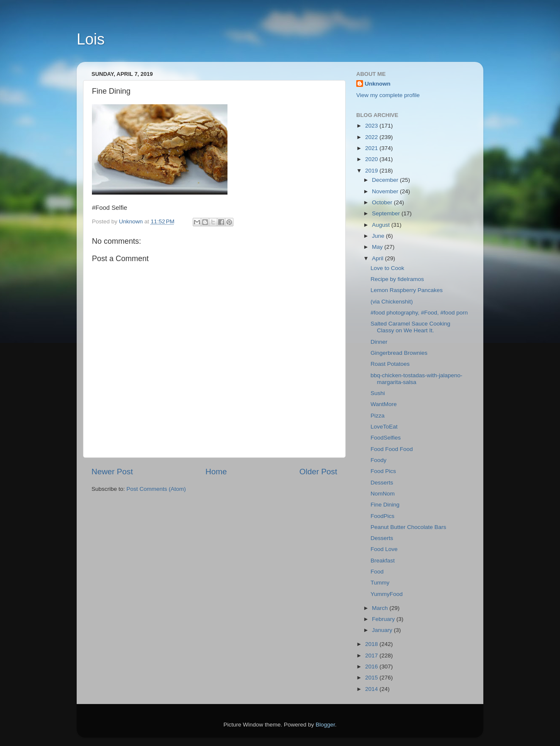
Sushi (378, 393)
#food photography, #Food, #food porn (419, 313)
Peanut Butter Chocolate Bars (409, 527)
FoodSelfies (386, 438)
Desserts (382, 483)
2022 (372, 137)
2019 (372, 171)
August (382, 225)
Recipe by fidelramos (397, 279)
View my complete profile (388, 95)
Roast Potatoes (390, 364)
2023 (372, 126)
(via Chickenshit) (394, 302)
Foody (379, 460)
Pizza (378, 416)
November (386, 191)
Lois (91, 39)
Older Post (318, 472)
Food (377, 572)
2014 (372, 689)
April (378, 258)
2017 (372, 656)
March (381, 608)
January (383, 630)
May (378, 247)
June (379, 236)
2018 (372, 644)
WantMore (384, 404)
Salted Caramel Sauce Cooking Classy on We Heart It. (410, 327)
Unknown (378, 84)
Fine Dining (385, 505)
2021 (372, 148)
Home (216, 472)
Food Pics (383, 471)
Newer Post (112, 472)
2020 (372, 159)
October (383, 202)
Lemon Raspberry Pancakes (408, 290)
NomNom (383, 494)
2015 (372, 678)
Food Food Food (392, 449)
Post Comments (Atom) (156, 489)
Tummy (380, 583)
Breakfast (383, 561)
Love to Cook (388, 268)
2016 (372, 667)
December (386, 180)
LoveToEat (384, 427)
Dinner (379, 342)
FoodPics (383, 516)
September (387, 213)
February (384, 619)
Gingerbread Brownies (399, 353)
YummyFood (387, 594)
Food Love (384, 549)
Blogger (325, 725)
